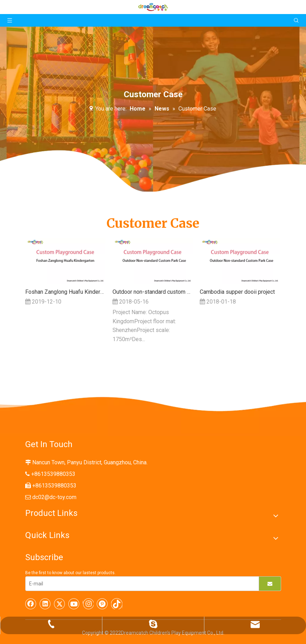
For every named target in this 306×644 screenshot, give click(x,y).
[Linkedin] (45, 604)
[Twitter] (60, 604)
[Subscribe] (270, 584)
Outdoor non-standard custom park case (153, 292)
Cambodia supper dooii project (237, 292)
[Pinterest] (102, 604)
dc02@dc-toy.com (54, 497)
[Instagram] (88, 604)
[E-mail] (140, 584)
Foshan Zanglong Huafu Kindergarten (65, 292)
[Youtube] (74, 604)
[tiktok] (117, 604)
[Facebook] (31, 604)
